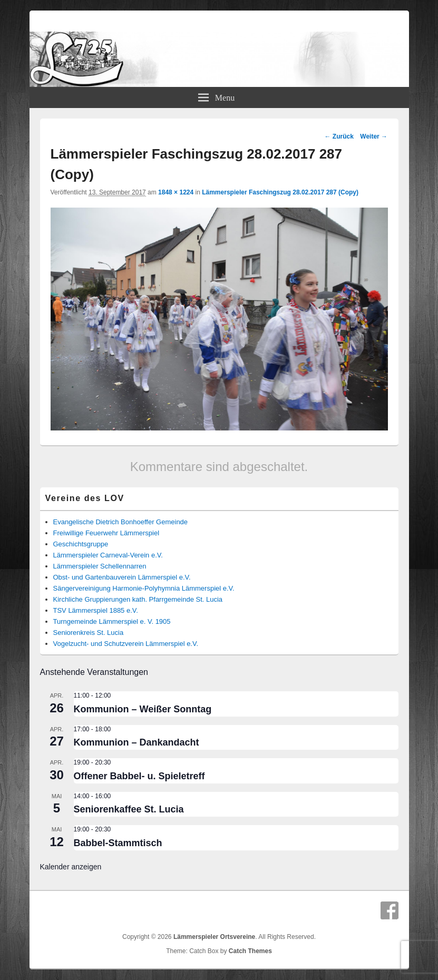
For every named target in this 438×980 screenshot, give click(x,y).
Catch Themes (250, 951)
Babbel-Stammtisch (118, 843)
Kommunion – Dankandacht (137, 742)
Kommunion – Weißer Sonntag (143, 709)
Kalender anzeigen (71, 867)
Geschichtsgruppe (81, 544)
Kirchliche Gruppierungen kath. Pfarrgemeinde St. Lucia (138, 599)
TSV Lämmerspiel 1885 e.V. (96, 610)
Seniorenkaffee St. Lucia (129, 809)
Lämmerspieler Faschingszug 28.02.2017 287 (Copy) (280, 192)
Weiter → (374, 136)
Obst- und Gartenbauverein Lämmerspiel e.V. (122, 577)
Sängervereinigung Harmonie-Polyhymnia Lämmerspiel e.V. (144, 588)
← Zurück (339, 136)
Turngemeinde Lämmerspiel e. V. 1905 (112, 621)
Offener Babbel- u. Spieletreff (139, 776)
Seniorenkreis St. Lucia (89, 633)
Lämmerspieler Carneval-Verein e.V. (108, 555)
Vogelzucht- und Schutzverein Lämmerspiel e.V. (126, 644)
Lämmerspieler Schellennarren (100, 566)
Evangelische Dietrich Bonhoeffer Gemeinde (121, 522)
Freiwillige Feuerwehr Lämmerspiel (106, 533)
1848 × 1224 (176, 192)
